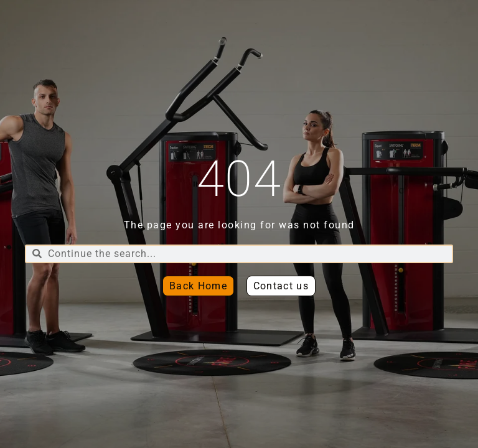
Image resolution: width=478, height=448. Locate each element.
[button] (281, 286)
